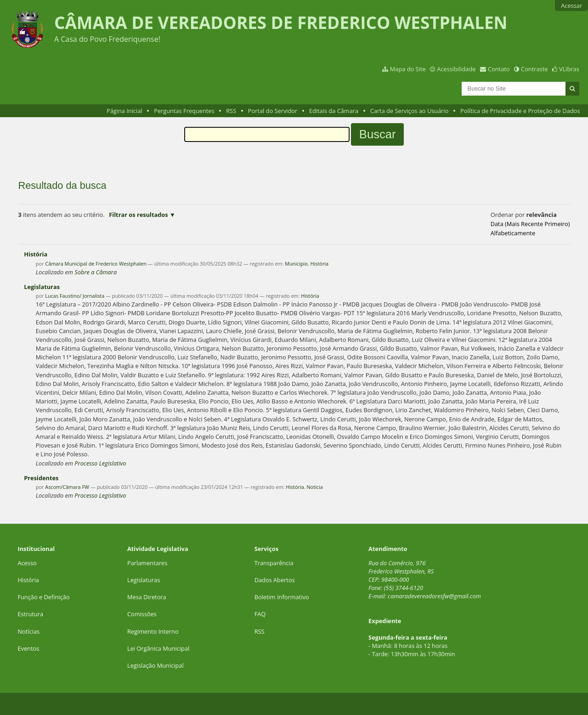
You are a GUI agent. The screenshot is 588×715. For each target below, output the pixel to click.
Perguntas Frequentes (184, 111)
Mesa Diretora (147, 597)
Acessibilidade (456, 69)
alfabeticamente (513, 233)
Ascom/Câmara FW (67, 487)
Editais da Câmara (334, 111)
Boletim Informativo (282, 597)
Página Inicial (124, 111)
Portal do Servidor (273, 111)
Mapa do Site (408, 69)
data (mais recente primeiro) (530, 224)
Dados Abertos (275, 580)
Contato (499, 69)
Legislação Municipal (155, 665)
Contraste (534, 69)
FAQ (260, 614)
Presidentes (41, 478)
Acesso (27, 563)
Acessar (571, 6)
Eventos (28, 648)
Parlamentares (147, 563)
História (36, 254)
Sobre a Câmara (96, 272)
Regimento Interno (153, 631)
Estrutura (30, 614)
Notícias (28, 631)
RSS (231, 111)
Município (296, 264)
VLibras (569, 69)
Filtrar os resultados (138, 215)
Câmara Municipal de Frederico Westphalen (96, 264)
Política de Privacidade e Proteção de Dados (520, 111)
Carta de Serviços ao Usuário (410, 111)
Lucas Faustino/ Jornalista (75, 296)
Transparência (274, 563)
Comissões (142, 614)
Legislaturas (42, 287)
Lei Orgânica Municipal (158, 648)
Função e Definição (43, 597)
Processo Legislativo (100, 463)
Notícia (314, 487)
